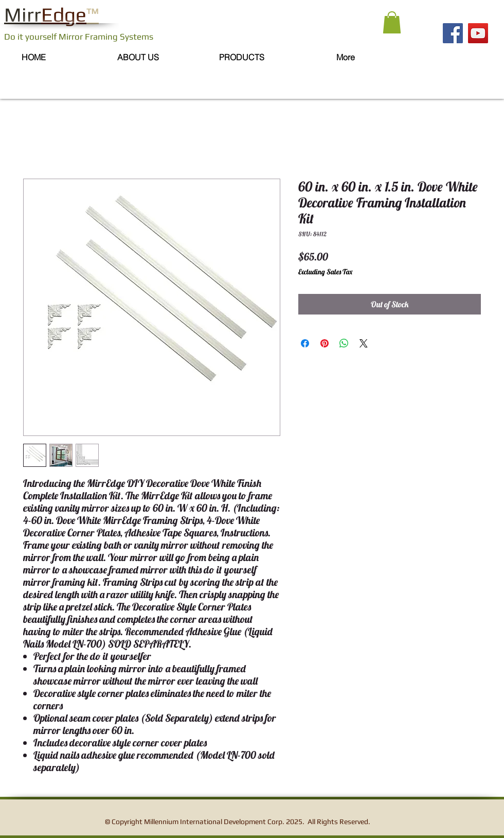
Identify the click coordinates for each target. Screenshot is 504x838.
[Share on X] (364, 343)
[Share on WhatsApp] (344, 343)
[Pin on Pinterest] (325, 343)
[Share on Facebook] (305, 343)
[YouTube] (478, 33)
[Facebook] (453, 33)
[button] (392, 22)
